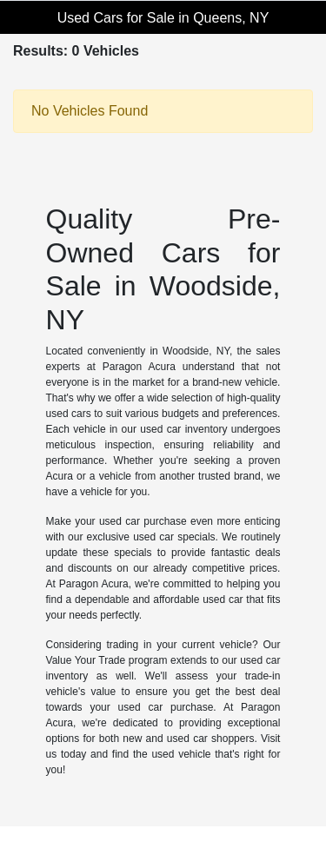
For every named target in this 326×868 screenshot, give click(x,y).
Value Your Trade (86, 660)
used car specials (174, 537)
